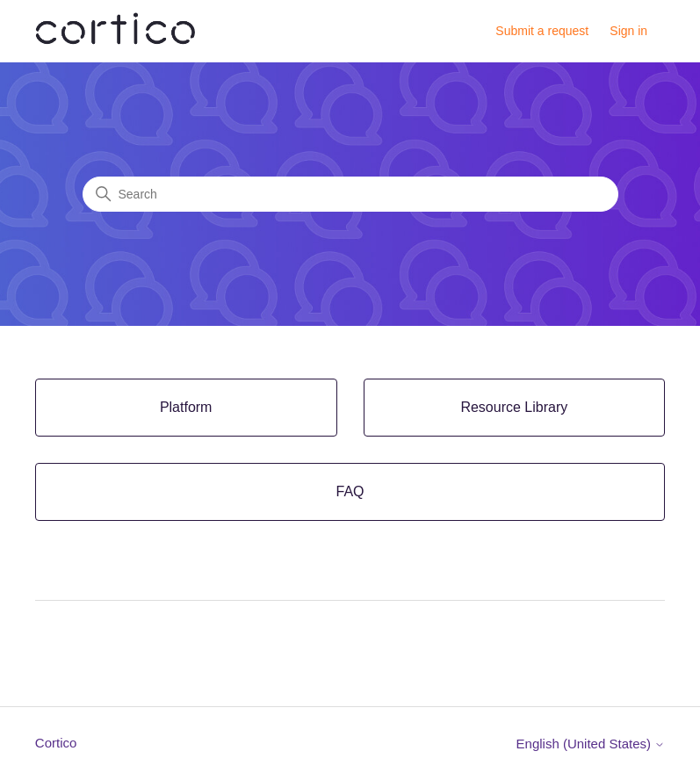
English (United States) (591, 744)
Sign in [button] (628, 31)
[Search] (350, 194)
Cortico (56, 743)
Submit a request (542, 31)
